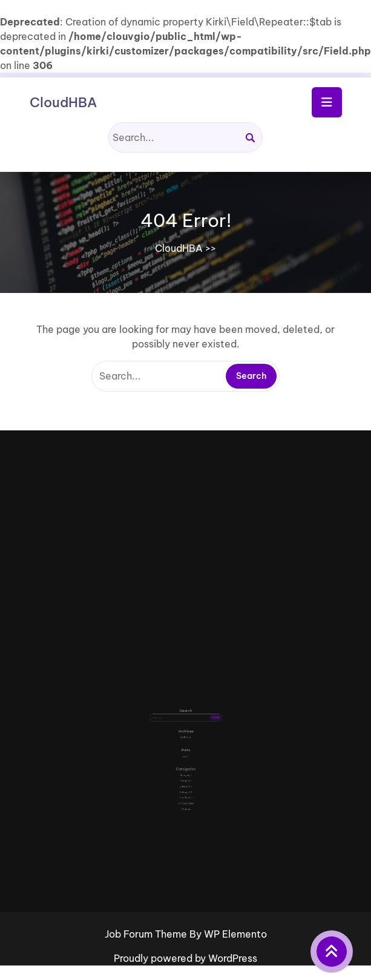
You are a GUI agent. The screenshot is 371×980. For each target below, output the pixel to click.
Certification (185, 779)
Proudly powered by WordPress (186, 958)
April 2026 (186, 737)
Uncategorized (186, 783)
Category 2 (185, 767)
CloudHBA (63, 102)
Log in (186, 750)
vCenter (185, 787)
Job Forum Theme (147, 934)
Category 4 (185, 775)
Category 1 (186, 763)
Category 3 (185, 771)
